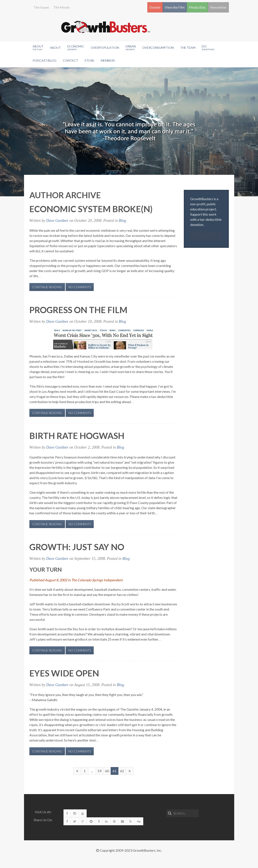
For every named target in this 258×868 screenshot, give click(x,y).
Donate (155, 7)
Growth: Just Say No (77, 547)
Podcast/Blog (45, 60)
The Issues (41, 7)
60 (107, 771)
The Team (188, 48)
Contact (70, 60)
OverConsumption (158, 48)
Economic (76, 48)
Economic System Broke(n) (91, 209)
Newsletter (218, 7)
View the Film (175, 7)
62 (122, 771)
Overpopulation (105, 48)
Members (108, 60)
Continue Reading (47, 287)
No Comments (80, 287)
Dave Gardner (57, 221)
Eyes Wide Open (64, 673)
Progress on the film (78, 310)
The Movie (61, 7)
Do (208, 48)
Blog (122, 221)
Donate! (206, 236)
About (38, 48)
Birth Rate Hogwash (77, 436)
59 (100, 771)
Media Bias (197, 7)
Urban (131, 48)
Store (89, 60)
